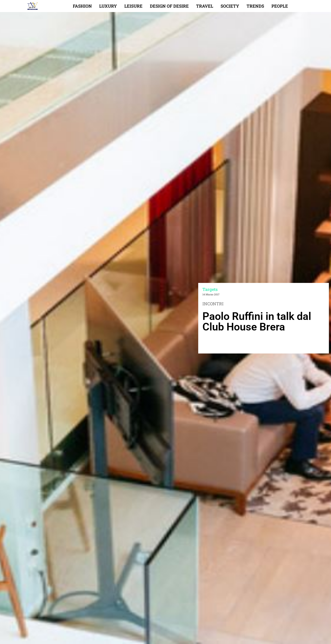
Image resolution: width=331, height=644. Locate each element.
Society (230, 6)
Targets (210, 289)
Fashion (82, 6)
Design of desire (169, 6)
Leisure (133, 6)
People (280, 6)
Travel (205, 6)
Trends (255, 6)
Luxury (108, 6)
